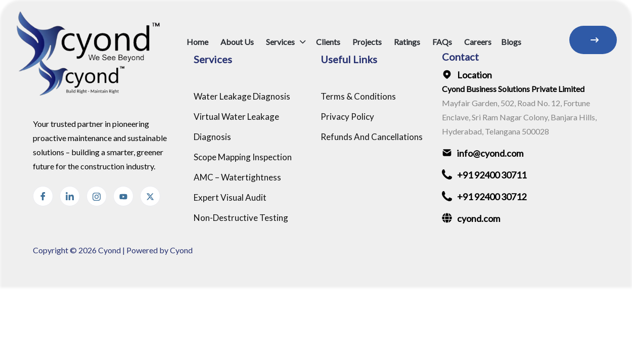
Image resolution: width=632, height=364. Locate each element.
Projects (367, 42)
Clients (328, 42)
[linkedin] (70, 196)
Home (197, 42)
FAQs (442, 42)
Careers (478, 42)
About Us (237, 42)
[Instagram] (97, 196)
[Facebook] (43, 196)
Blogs (511, 42)
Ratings (407, 42)
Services (280, 42)
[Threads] (150, 196)
